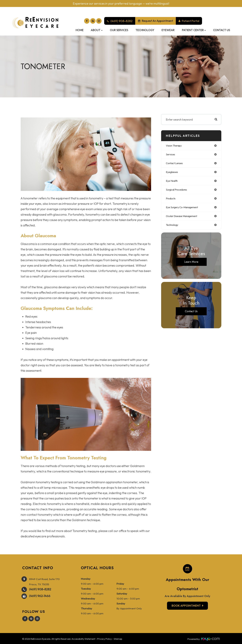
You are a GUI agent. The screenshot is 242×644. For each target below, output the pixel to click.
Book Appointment (186, 606)
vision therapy (175, 146)
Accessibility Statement (83, 638)
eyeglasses (173, 173)
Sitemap (118, 638)
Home (80, 30)
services (171, 155)
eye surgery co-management (184, 209)
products (171, 200)
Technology (145, 30)
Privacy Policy (104, 638)
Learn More (191, 265)
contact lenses (176, 164)
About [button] (97, 30)
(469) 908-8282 (40, 589)
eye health (173, 182)
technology (173, 228)
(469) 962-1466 (40, 595)
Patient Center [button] (194, 30)
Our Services (119, 30)
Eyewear (168, 30)
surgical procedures (178, 191)
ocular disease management (184, 219)
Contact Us (222, 30)
